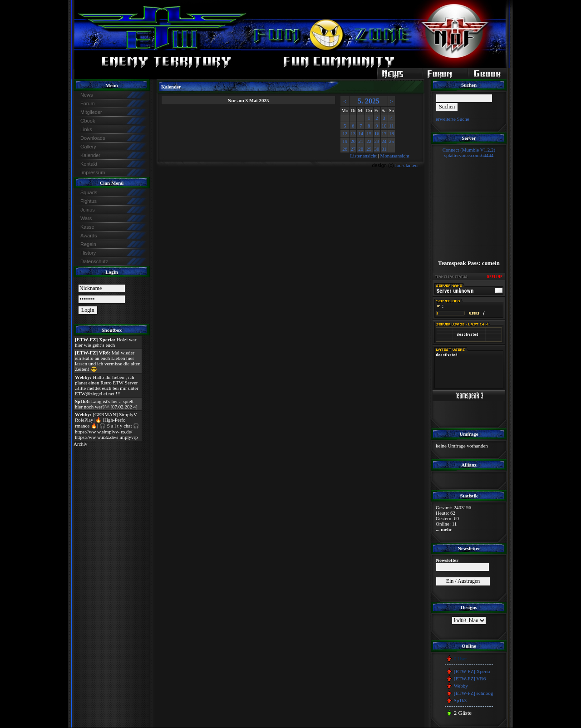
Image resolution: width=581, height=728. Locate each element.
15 (369, 133)
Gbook (88, 121)
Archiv (81, 444)
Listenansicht (363, 156)
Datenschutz (94, 261)
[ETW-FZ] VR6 (470, 679)
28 (361, 149)
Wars (86, 218)
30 (377, 149)
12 (345, 133)
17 (384, 133)
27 (353, 149)
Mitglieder (91, 112)
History (88, 253)
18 (391, 133)
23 (377, 141)
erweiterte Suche (453, 119)
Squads (89, 192)
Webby (461, 686)
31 (384, 149)
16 (377, 133)
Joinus (88, 210)
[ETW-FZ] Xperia (472, 671)
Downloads (93, 138)
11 (391, 126)
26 (345, 149)
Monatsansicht (395, 156)
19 (345, 141)
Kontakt (89, 164)
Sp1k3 (460, 700)
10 (384, 126)
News (87, 95)
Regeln (88, 244)
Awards (89, 236)
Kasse (87, 227)
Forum (88, 103)
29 (369, 149)
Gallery (88, 147)
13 (353, 133)
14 (361, 133)
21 (361, 141)
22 (369, 141)
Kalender (90, 155)
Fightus (89, 201)
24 (384, 141)
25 (391, 141)
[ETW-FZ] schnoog (473, 693)
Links (86, 129)
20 (353, 141)
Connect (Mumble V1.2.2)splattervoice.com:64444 (469, 152)
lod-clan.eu (406, 165)
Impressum (93, 172)
